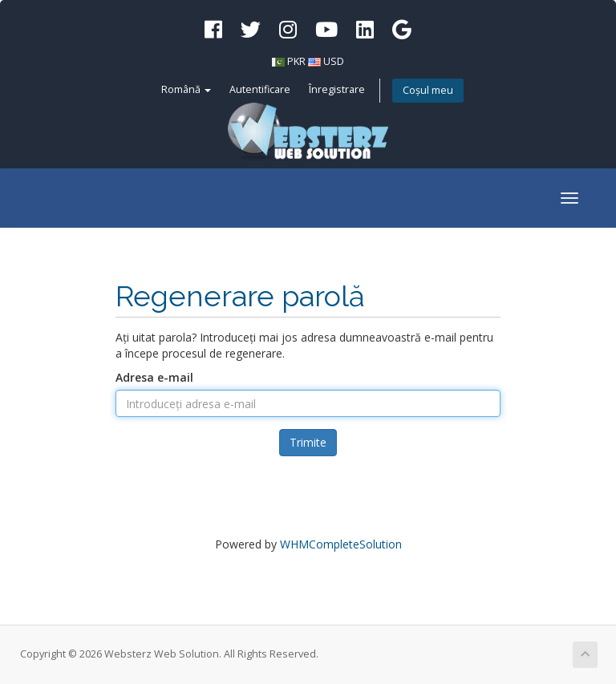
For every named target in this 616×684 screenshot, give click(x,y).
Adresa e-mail (154, 377)
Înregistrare (337, 89)
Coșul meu (428, 90)
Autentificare (260, 89)
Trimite (308, 442)
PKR (296, 61)
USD (334, 61)
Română (186, 89)
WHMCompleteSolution (341, 544)
